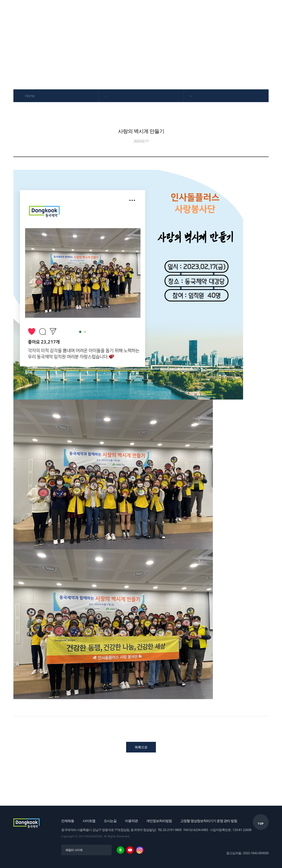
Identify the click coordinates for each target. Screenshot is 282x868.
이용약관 (131, 821)
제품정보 (100, 10)
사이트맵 (89, 821)
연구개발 (161, 10)
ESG (192, 10)
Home (30, 96)
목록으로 (141, 747)
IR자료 (130, 10)
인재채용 (68, 821)
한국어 (262, 10)
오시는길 (110, 821)
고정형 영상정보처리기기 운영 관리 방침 (209, 821)
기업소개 (69, 10)
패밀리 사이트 (74, 850)
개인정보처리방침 (159, 821)
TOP (261, 824)
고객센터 (253, 10)
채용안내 (222, 10)
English (273, 10)
